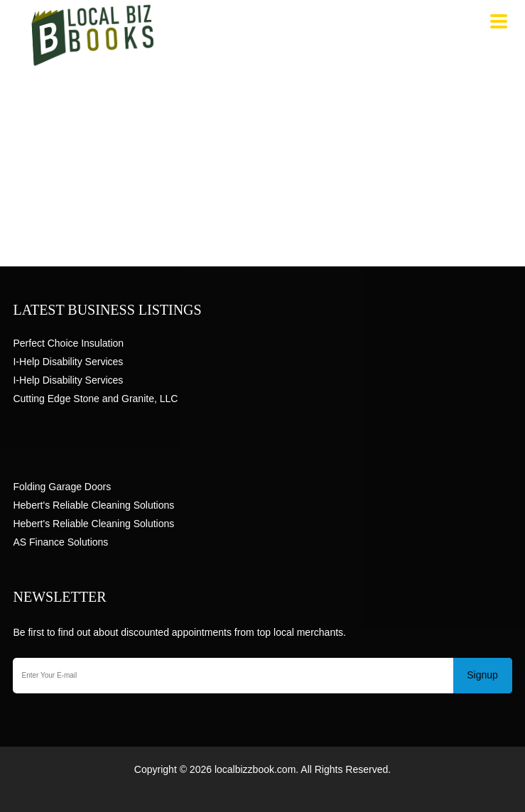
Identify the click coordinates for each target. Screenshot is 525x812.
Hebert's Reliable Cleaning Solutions (93, 505)
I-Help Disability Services (68, 362)
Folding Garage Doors (62, 487)
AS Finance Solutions (60, 542)
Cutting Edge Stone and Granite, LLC (95, 399)
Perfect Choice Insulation (68, 343)
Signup (482, 675)
